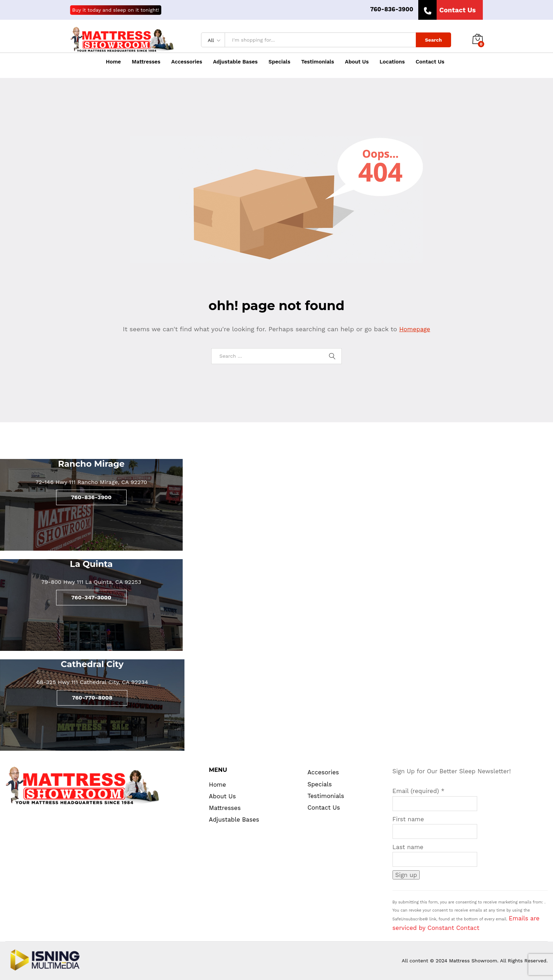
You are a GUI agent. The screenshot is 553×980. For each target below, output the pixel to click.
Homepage (415, 329)
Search (433, 40)
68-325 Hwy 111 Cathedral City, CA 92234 (92, 682)
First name (408, 819)
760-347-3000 (91, 597)
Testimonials (318, 62)
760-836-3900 (391, 9)
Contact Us (430, 62)
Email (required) (419, 791)
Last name (408, 847)
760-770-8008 (92, 698)
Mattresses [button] (146, 62)
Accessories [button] (187, 62)
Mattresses (225, 808)
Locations (392, 62)
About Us (357, 62)
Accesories (323, 772)
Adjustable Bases (235, 62)
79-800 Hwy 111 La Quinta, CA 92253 (91, 582)
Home (113, 62)
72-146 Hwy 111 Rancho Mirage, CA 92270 (91, 482)
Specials (279, 62)
